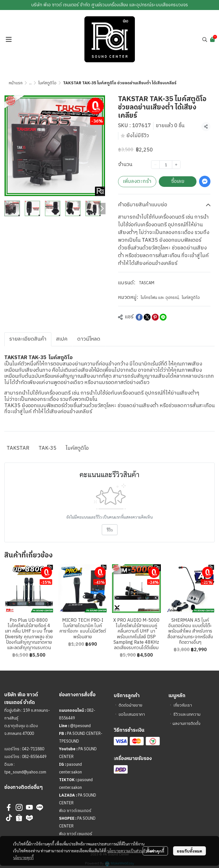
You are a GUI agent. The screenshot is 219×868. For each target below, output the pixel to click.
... (30, 83)
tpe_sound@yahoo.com (25, 772)
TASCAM (147, 283)
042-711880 (33, 749)
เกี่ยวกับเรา (183, 705)
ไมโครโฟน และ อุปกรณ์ (160, 298)
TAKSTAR (18, 448)
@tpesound (80, 726)
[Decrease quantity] (155, 165)
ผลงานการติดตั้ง (186, 724)
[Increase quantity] (176, 165)
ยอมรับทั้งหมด (189, 851)
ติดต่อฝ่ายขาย (130, 705)
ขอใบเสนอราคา (132, 714)
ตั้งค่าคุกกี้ (155, 851)
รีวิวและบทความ (187, 714)
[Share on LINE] (163, 317)
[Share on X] (147, 317)
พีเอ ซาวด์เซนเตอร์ (75, 811)
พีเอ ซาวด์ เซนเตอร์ (76, 834)
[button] (205, 39)
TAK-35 (47, 448)
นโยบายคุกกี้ (23, 857)
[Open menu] (9, 39)
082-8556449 (34, 757)
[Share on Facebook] (139, 317)
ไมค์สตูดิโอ (47, 83)
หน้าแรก (16, 83)
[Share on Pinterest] (155, 317)
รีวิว (110, 530)
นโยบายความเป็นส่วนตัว (127, 851)
